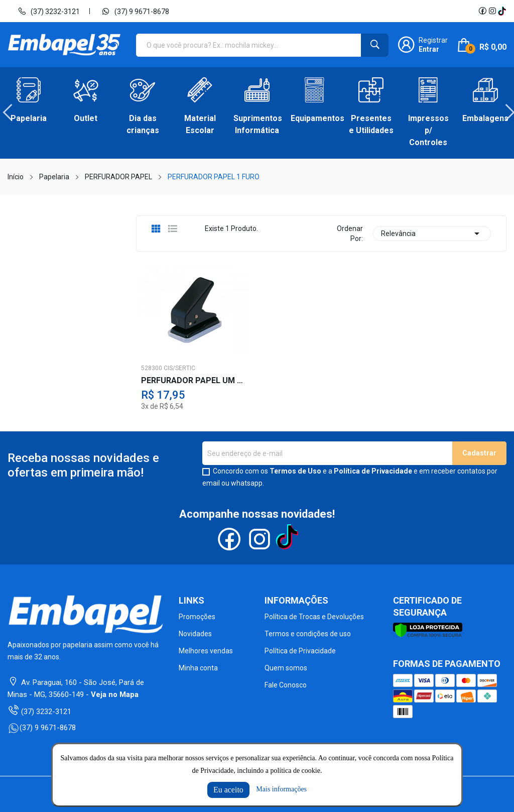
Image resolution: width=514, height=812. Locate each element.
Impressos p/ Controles (428, 130)
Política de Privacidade (373, 471)
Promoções (197, 617)
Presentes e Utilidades (371, 124)
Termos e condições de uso (308, 634)
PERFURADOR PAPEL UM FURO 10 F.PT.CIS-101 (193, 381)
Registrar (433, 40)
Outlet (86, 118)
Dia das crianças (143, 124)
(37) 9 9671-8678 (135, 11)
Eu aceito (228, 790)
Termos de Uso (295, 471)
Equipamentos (314, 118)
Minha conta (198, 668)
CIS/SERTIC (179, 368)
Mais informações (281, 789)
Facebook (482, 11)
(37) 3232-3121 (49, 11)
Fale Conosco (286, 685)
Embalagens (485, 118)
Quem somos (286, 668)
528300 (152, 368)
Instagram (492, 11)
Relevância (432, 234)
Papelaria (29, 118)
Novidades (195, 634)
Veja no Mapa (115, 694)
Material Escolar (200, 124)
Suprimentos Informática (257, 124)
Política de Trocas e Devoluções (314, 617)
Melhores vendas (206, 651)
